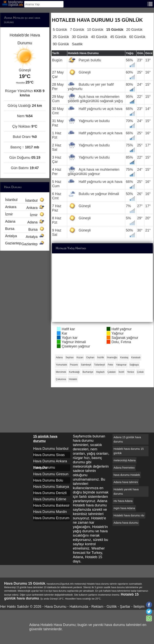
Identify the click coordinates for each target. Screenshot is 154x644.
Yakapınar (121, 365)
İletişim (139, 607)
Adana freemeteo (124, 468)
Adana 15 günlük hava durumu (127, 439)
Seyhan (70, 357)
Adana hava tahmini (126, 482)
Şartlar (125, 607)
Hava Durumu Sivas (49, 455)
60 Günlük (137, 37)
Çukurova (61, 379)
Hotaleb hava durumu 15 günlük (129, 451)
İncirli (121, 372)
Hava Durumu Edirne (50, 499)
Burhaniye (88, 372)
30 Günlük (80, 37)
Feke (110, 365)
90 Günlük (61, 44)
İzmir (25, 215)
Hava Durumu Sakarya (51, 487)
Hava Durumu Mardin (50, 512)
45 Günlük (118, 37)
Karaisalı (136, 357)
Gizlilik (112, 607)
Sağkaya (134, 365)
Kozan (80, 357)
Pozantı (74, 365)
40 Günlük (99, 37)
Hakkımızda (79, 607)
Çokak (140, 372)
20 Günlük (134, 30)
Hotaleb (73, 379)
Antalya (25, 236)
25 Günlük (61, 37)
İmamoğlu (112, 357)
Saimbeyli (86, 365)
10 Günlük (95, 30)
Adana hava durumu (126, 523)
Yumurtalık (61, 365)
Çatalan (112, 372)
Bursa (25, 229)
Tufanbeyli (99, 365)
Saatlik (77, 44)
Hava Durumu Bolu (48, 480)
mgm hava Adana (124, 508)
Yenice (131, 372)
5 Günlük (60, 30)
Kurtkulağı (74, 372)
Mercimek (61, 372)
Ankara (25, 207)
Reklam (97, 607)
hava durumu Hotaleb (127, 475)
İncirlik (101, 357)
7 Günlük (77, 30)
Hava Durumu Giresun (51, 474)
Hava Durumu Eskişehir (44, 468)
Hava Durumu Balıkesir (51, 505)
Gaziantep (25, 244)
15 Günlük (115, 30)
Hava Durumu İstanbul (51, 449)
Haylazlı (100, 372)
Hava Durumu (55, 607)
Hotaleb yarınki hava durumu (126, 492)
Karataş (124, 357)
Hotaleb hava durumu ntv (129, 515)
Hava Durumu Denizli (50, 493)
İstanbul (25, 200)
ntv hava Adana (123, 501)
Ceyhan (90, 357)
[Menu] (150, 4)
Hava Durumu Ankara (50, 461)
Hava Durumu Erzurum (51, 518)
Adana (59, 357)
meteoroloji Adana (124, 460)
